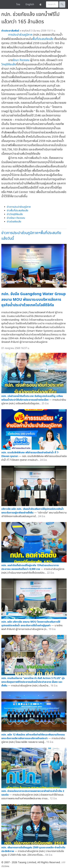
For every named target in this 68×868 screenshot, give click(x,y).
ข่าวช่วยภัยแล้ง (14, 222)
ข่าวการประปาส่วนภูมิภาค (19, 207)
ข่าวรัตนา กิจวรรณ (16, 218)
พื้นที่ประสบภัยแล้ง (43, 39)
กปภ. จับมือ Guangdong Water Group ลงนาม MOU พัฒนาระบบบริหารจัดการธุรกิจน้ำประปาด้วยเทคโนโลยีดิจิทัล (34, 300)
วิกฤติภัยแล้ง (9, 64)
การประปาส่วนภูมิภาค (20, 35)
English (30, 4)
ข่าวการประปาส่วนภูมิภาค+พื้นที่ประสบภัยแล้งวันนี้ (31, 236)
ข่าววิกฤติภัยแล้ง (15, 214)
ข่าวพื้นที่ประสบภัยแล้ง (18, 211)
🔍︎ (62, 4)
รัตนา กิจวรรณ (21, 60)
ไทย (18, 4)
